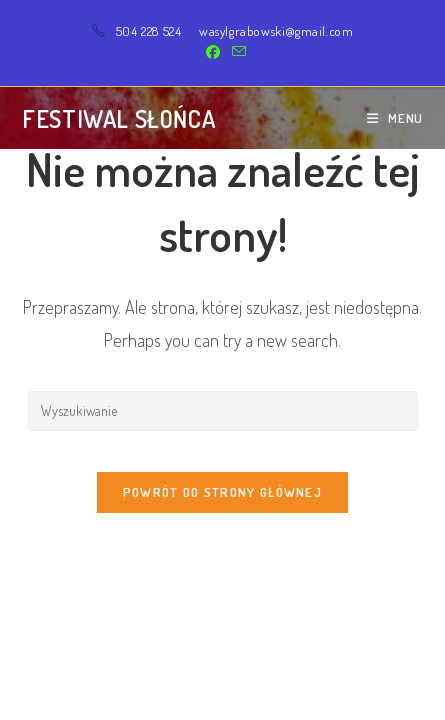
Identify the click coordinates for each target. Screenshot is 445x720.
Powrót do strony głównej (222, 492)
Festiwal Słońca (118, 118)
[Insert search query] (223, 411)
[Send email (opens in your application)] (236, 52)
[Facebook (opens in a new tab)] (213, 52)
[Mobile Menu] (395, 118)
